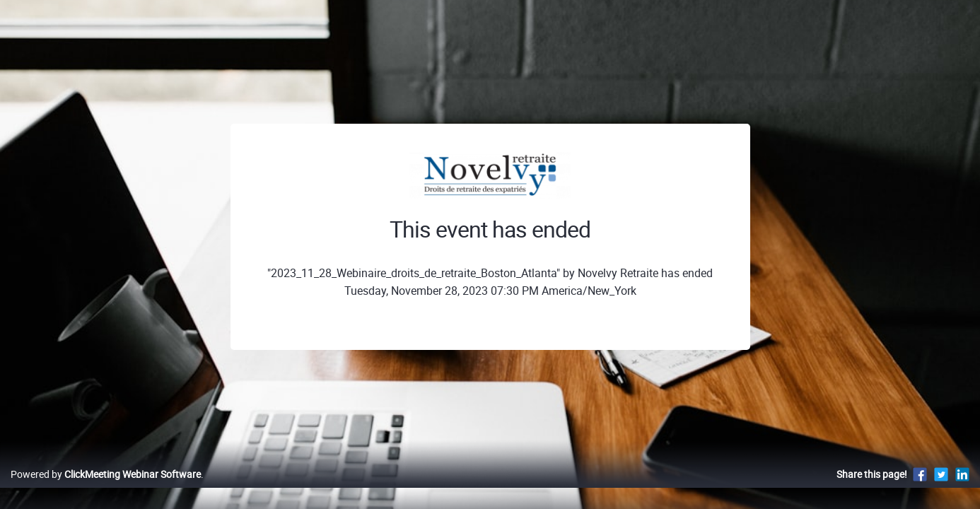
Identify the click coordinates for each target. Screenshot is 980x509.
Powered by (106, 489)
